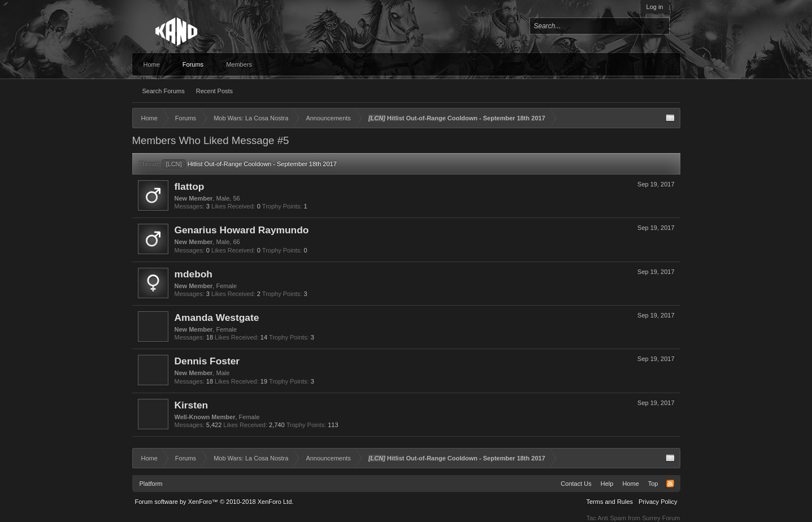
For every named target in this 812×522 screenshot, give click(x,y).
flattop (190, 186)
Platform (151, 484)
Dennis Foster (207, 361)
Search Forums (164, 91)
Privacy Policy (658, 502)
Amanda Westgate (217, 317)
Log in (655, 7)
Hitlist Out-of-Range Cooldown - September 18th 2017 (249, 164)
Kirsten (192, 405)
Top (653, 484)
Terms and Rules (609, 502)
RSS (670, 484)
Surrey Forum (661, 518)
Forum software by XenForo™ (214, 502)
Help (607, 484)
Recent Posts (214, 91)
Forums (193, 64)
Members (239, 64)
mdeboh (194, 274)
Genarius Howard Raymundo (242, 230)
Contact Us (576, 484)
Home (152, 64)
